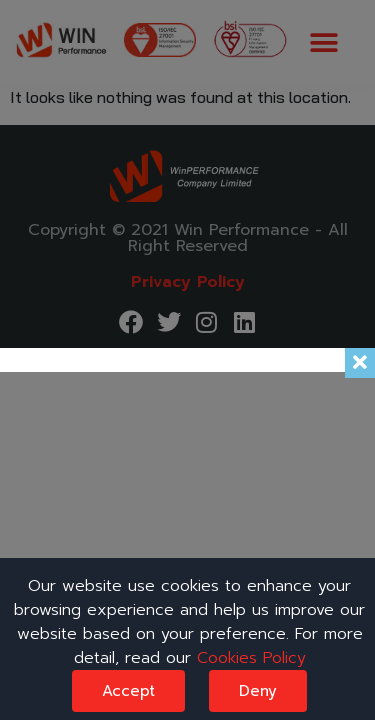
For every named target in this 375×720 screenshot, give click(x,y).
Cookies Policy (251, 658)
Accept (128, 691)
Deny (258, 691)
